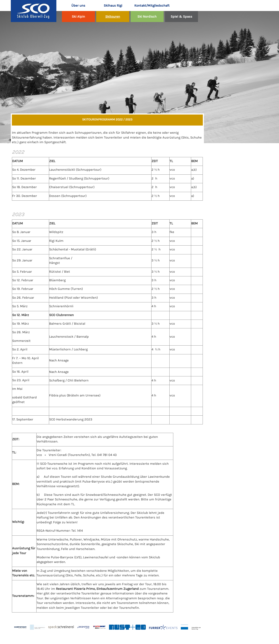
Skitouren (113, 17)
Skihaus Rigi (113, 6)
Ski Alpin (78, 17)
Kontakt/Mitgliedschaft (149, 6)
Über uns (78, 6)
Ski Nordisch (147, 17)
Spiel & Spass (181, 17)
